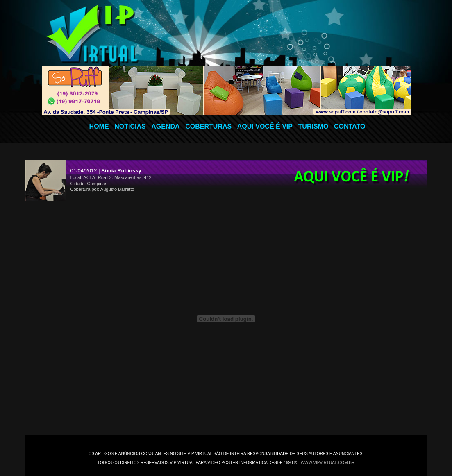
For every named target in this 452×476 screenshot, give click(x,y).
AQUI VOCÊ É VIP (265, 126)
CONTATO (350, 126)
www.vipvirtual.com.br (328, 463)
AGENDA (165, 126)
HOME (99, 126)
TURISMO (313, 126)
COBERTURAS (208, 126)
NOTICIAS (130, 126)
